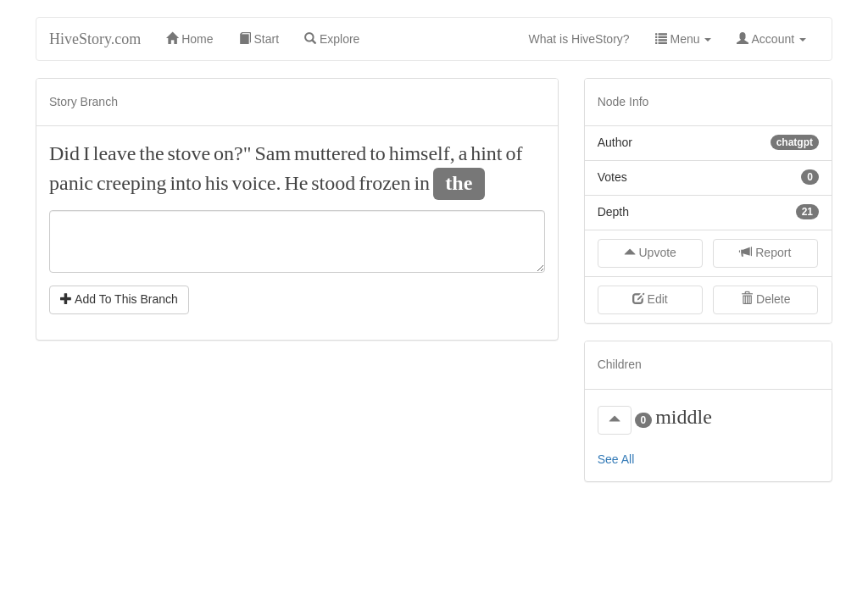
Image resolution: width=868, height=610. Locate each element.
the (151, 153)
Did (64, 153)
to (378, 153)
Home (189, 39)
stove (189, 153)
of (514, 153)
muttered (330, 153)
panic (71, 183)
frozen (384, 183)
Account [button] (771, 39)
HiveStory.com (95, 39)
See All (616, 459)
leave (115, 153)
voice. (257, 183)
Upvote (650, 252)
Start (259, 39)
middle (684, 417)
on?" (232, 153)
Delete (765, 299)
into (185, 183)
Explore (332, 39)
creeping (132, 183)
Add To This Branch (119, 299)
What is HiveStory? (586, 38)
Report (765, 252)
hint (486, 153)
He (296, 183)
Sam (273, 153)
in (422, 183)
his (217, 183)
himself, (422, 153)
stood (333, 183)
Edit (650, 299)
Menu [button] (684, 39)
